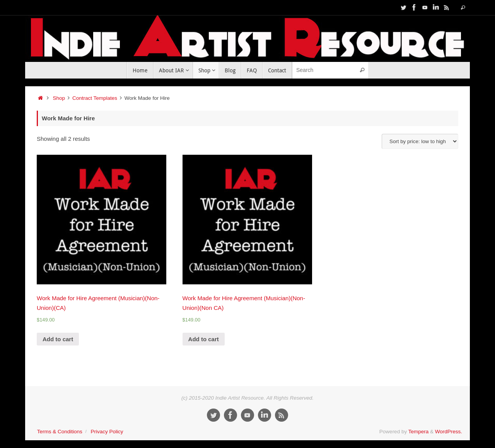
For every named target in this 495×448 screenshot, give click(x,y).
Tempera (419, 432)
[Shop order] (420, 141)
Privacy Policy (107, 432)
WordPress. (449, 432)
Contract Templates (95, 98)
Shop (59, 98)
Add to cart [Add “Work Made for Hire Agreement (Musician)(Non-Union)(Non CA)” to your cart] (204, 339)
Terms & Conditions (60, 432)
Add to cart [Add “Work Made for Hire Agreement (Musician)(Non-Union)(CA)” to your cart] (58, 339)
